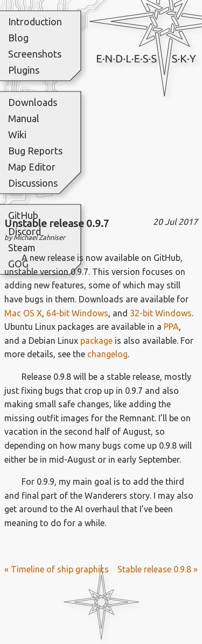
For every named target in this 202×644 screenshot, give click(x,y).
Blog (18, 38)
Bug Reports (35, 151)
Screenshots (35, 54)
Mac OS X (23, 313)
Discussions (33, 183)
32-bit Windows (161, 313)
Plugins (24, 70)
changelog (107, 354)
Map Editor (32, 167)
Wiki (17, 135)
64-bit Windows (77, 313)
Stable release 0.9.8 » (158, 569)
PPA (171, 327)
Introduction (35, 22)
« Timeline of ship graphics (57, 569)
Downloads (33, 102)
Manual (24, 118)
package (96, 341)
